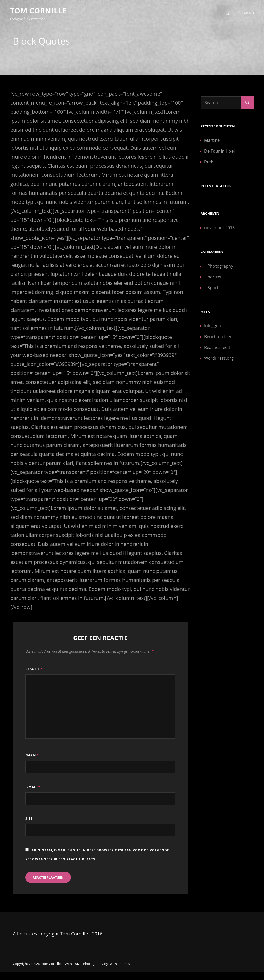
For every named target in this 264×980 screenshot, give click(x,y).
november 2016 (219, 229)
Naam (32, 757)
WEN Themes (120, 965)
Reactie (34, 670)
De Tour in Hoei (219, 152)
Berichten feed (218, 338)
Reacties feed (217, 349)
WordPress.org (219, 359)
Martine (212, 142)
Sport (213, 289)
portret (215, 278)
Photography (220, 267)
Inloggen (213, 327)
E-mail (33, 788)
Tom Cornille (39, 11)
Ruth (209, 163)
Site (29, 820)
